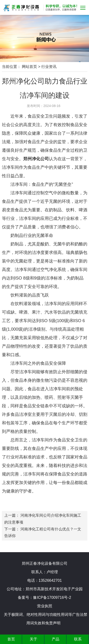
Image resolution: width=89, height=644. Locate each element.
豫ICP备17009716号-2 (52, 597)
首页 (11, 639)
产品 (56, 639)
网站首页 (29, 67)
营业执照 (45, 606)
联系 (78, 639)
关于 (33, 639)
